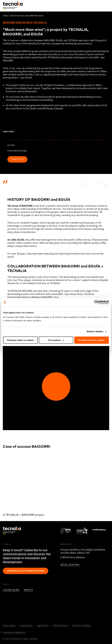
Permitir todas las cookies (92, 340)
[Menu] (107, 6)
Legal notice (43, 625)
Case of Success (17, 16)
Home (5, 16)
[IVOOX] (45, 598)
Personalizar (56, 340)
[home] (13, 6)
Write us (28, 590)
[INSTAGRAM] (18, 598)
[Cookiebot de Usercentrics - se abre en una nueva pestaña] (96, 302)
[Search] (100, 6)
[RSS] (39, 598)
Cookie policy (26, 625)
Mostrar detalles (95, 331)
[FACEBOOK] (25, 598)
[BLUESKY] (11, 606)
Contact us (17, 159)
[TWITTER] (11, 598)
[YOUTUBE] (32, 598)
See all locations (70, 565)
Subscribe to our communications (26, 571)
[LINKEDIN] (4, 598)
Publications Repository (14, 632)
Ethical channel (60, 625)
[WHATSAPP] (4, 606)
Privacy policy (9, 625)
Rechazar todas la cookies (21, 340)
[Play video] (56, 387)
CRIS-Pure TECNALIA (82, 625)
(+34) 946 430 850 (11, 590)
